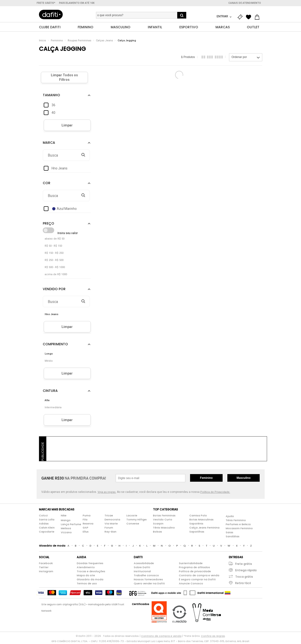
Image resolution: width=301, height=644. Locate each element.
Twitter (44, 568)
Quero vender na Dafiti (149, 584)
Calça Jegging (127, 41)
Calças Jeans (104, 41)
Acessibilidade (144, 564)
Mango (66, 521)
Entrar (223, 16)
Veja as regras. (107, 493)
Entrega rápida (246, 571)
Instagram (46, 572)
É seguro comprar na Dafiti (197, 580)
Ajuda (230, 517)
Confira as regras (213, 637)
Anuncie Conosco (191, 584)
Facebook (46, 564)
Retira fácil (243, 584)
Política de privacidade (195, 572)
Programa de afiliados (194, 568)
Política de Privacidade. (215, 493)
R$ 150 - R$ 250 (54, 254)
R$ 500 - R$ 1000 (55, 268)
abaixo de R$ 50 (55, 240)
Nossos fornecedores (148, 580)
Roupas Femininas (79, 41)
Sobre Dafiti (142, 568)
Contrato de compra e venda (199, 576)
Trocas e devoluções (91, 572)
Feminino (57, 41)
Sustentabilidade (191, 564)
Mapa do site (86, 576)
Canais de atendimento (245, 3)
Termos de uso (87, 584)
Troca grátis (244, 578)
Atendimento (86, 568)
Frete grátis (244, 565)
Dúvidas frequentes (90, 564)
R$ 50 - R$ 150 (53, 247)
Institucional (142, 572)
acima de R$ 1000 (56, 275)
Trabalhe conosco (146, 576)
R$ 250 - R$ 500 (54, 261)
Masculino (244, 479)
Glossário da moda (90, 580)
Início (43, 41)
